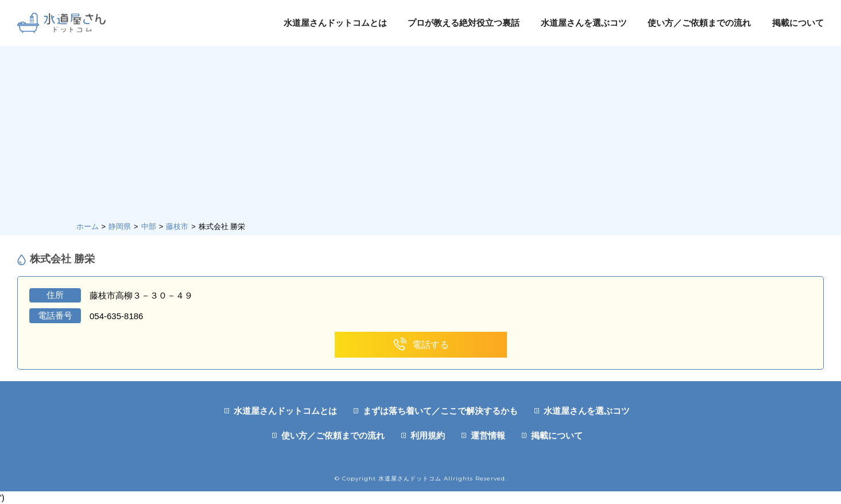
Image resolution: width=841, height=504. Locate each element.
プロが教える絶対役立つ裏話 (464, 23)
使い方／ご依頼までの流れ (699, 23)
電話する (420, 345)
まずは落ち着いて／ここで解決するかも (440, 411)
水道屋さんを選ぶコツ (584, 23)
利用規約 (428, 435)
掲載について (798, 23)
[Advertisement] (421, 135)
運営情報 (488, 435)
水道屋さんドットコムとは (335, 23)
